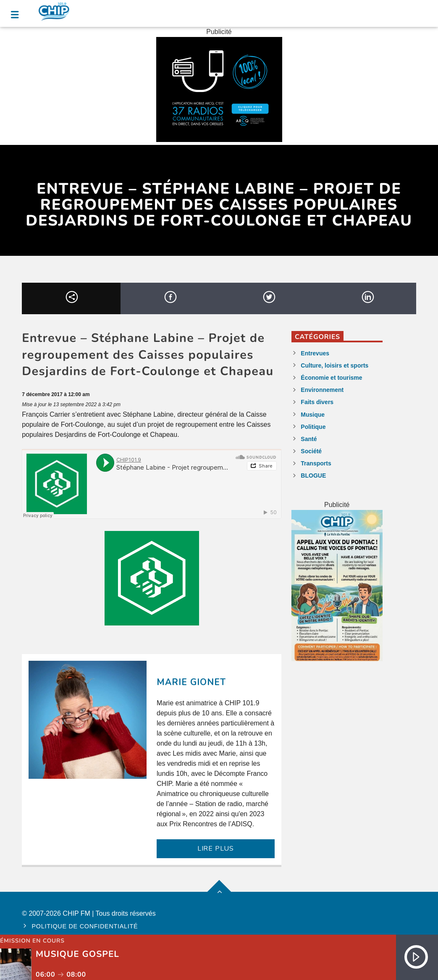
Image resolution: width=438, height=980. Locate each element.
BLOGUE (313, 476)
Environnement (322, 390)
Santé (309, 439)
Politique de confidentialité (85, 926)
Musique (313, 415)
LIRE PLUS (216, 849)
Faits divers (317, 402)
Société (311, 451)
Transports (316, 463)
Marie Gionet (191, 682)
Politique (313, 427)
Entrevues (315, 353)
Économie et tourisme (331, 378)
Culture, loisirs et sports (334, 365)
